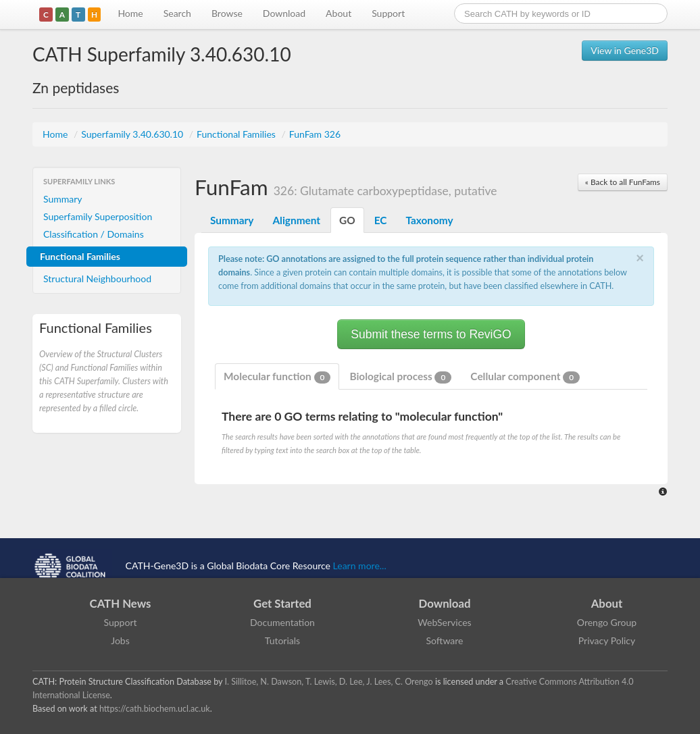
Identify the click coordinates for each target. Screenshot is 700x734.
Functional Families (237, 134)
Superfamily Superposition (98, 216)
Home (130, 13)
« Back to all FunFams (623, 182)
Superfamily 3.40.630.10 (133, 134)
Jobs (120, 640)
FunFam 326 (315, 134)
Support (388, 13)
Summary (63, 199)
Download (284, 13)
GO (347, 220)
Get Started (282, 603)
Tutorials (282, 640)
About (339, 13)
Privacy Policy (607, 640)
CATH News (121, 603)
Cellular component (525, 377)
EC (381, 220)
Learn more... (360, 566)
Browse (227, 13)
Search (177, 13)
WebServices (444, 622)
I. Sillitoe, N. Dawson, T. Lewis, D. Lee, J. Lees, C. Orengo (329, 682)
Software (445, 640)
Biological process (400, 377)
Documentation (282, 622)
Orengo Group (607, 622)
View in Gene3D (625, 50)
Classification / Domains (94, 234)
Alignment (296, 220)
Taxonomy (429, 220)
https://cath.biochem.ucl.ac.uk (155, 709)
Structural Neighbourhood (97, 279)
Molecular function (277, 377)
